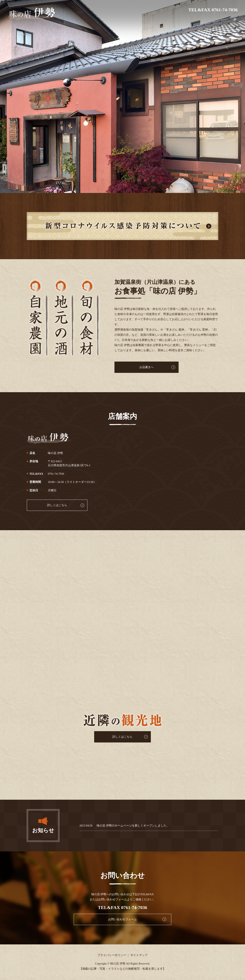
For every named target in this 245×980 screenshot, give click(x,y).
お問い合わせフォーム (122, 919)
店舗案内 (148, 22)
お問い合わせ (221, 22)
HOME (134, 22)
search (235, 22)
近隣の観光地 (200, 22)
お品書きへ (136, 367)
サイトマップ (139, 955)
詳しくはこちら (48, 505)
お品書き (163, 22)
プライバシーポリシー (112, 955)
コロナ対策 (180, 22)
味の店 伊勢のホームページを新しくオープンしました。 (133, 826)
